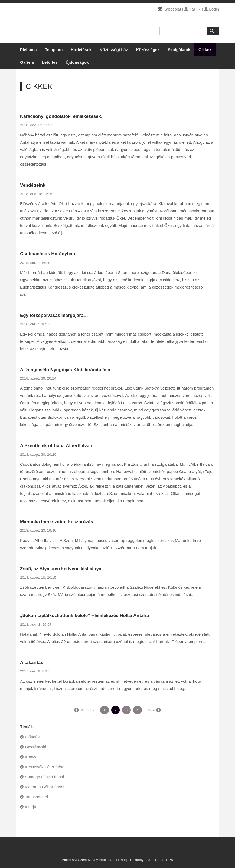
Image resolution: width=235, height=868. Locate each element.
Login (211, 9)
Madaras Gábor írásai (45, 787)
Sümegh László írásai (44, 777)
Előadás (32, 737)
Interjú (31, 807)
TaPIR (192, 9)
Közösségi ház (114, 50)
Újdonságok (77, 62)
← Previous (84, 710)
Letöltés (50, 62)
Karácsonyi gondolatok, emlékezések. (61, 116)
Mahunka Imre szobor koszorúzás (57, 522)
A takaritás (32, 663)
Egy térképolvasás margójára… (54, 315)
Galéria (27, 62)
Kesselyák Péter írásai (45, 767)
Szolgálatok (179, 50)
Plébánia (28, 50)
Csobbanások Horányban (48, 254)
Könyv (31, 757)
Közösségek (148, 50)
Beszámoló (36, 747)
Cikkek (205, 50)
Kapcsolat (172, 9)
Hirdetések (81, 50)
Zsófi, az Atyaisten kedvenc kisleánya (61, 569)
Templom (54, 50)
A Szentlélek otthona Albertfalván (56, 446)
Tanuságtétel (36, 797)
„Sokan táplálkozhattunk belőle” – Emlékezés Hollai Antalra (84, 616)
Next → (154, 710)
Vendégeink (33, 185)
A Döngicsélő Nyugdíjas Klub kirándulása (65, 370)
